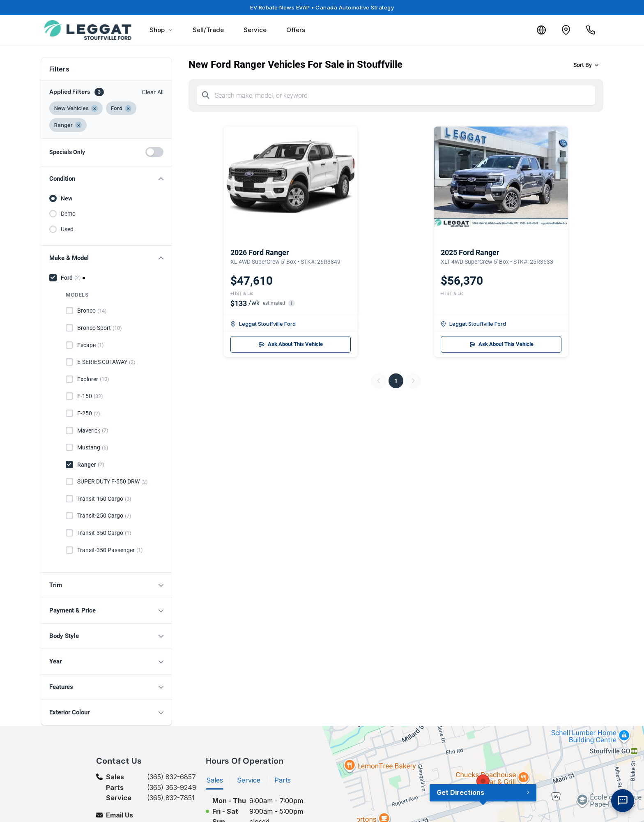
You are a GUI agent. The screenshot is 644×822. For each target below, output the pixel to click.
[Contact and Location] (566, 30)
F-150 (90, 396)
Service (255, 30)
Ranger (91, 465)
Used (67, 229)
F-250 (89, 414)
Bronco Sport (100, 328)
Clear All (153, 92)
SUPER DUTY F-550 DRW (113, 482)
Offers (296, 30)
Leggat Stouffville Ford (263, 324)
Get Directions (460, 792)
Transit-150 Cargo (104, 499)
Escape (91, 345)
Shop (161, 30)
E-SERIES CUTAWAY (106, 362)
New (67, 198)
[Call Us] (591, 30)
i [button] (291, 303)
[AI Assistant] (623, 801)
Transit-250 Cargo (104, 516)
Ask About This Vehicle (291, 344)
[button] (106, 179)
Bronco (92, 311)
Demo (68, 214)
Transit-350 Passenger (110, 550)
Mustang (93, 448)
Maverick (93, 431)
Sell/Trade (208, 30)
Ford (71, 278)
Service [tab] (249, 780)
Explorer (93, 379)
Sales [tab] (215, 780)
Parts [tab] (283, 780)
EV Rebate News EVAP (322, 7)
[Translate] (541, 30)
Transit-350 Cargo (104, 533)
